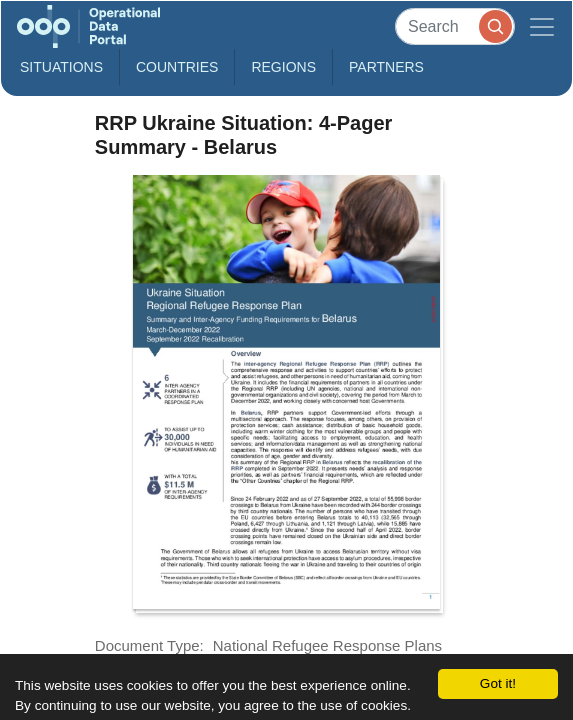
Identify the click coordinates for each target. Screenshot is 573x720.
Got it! (498, 683)
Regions (283, 67)
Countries (177, 67)
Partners (386, 67)
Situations (61, 67)
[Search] (455, 26)
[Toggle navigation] (542, 26)
